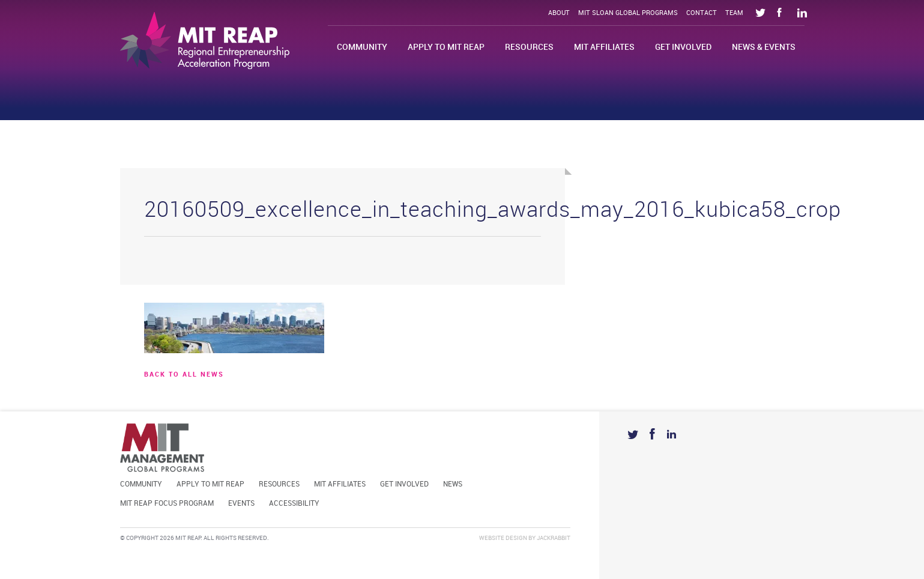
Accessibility (294, 504)
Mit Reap (205, 41)
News (453, 484)
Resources (529, 47)
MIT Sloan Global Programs (628, 13)
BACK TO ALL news (184, 375)
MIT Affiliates (604, 47)
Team (734, 13)
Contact (702, 13)
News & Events (764, 47)
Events (241, 504)
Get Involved (683, 47)
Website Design (503, 538)
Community (362, 47)
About (559, 13)
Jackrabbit (554, 538)
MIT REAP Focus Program (167, 504)
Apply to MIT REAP (446, 47)
